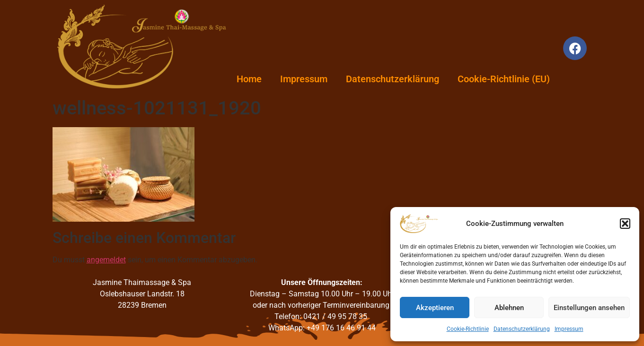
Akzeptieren (435, 308)
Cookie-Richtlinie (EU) (504, 79)
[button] (625, 224)
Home (249, 79)
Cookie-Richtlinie (468, 329)
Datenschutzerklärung (522, 329)
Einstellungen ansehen (589, 308)
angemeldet (106, 260)
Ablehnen (509, 308)
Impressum (569, 329)
